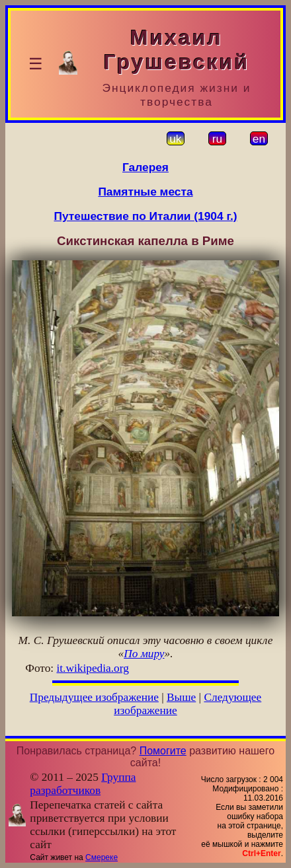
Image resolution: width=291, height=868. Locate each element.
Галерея (145, 167)
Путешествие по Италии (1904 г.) (146, 216)
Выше (181, 697)
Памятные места (145, 192)
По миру (144, 654)
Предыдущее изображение (94, 697)
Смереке (102, 857)
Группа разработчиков (83, 784)
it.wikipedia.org (92, 668)
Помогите (163, 751)
